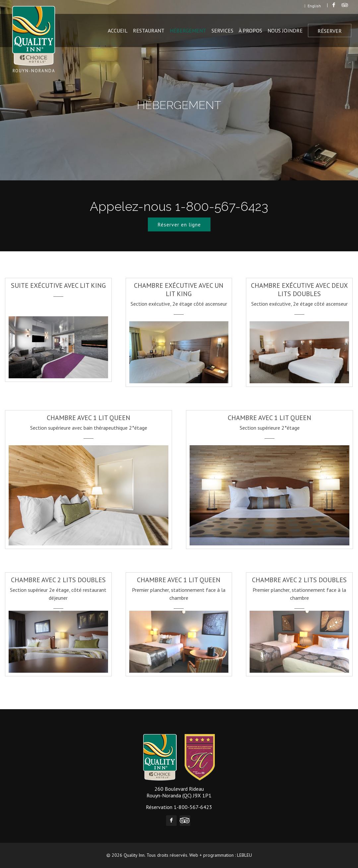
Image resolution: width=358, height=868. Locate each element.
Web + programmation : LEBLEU (221, 855)
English (313, 6)
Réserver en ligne (179, 224)
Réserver (330, 31)
